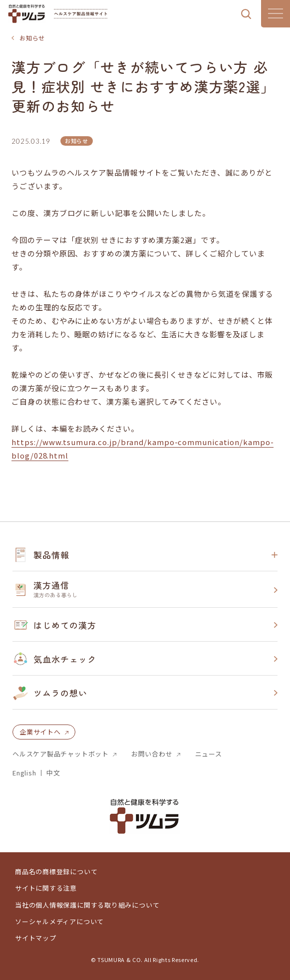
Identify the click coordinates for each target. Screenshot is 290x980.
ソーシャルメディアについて (59, 922)
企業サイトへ (40, 732)
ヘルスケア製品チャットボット (61, 754)
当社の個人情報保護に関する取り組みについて (87, 905)
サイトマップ (36, 938)
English (24, 773)
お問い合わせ (152, 754)
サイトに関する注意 (46, 888)
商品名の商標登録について (56, 872)
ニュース (209, 754)
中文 (53, 773)
